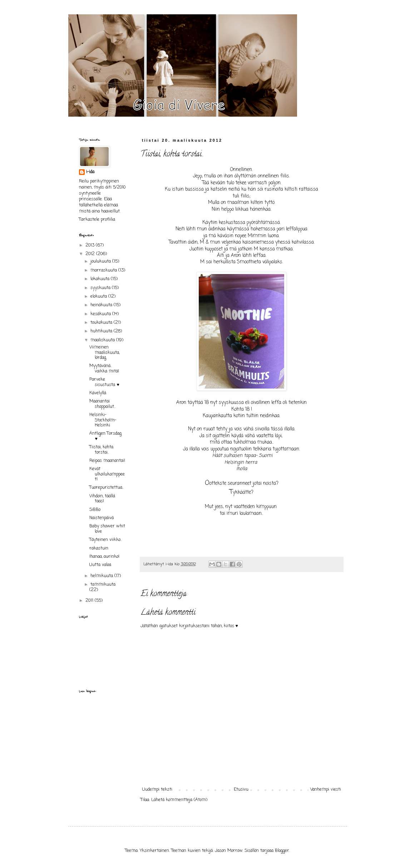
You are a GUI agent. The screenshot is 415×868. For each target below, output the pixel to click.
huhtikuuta (102, 331)
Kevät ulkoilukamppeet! (107, 474)
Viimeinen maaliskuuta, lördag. (104, 353)
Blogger (282, 851)
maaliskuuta (103, 340)
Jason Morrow (229, 851)
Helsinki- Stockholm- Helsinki (103, 420)
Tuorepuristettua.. (107, 488)
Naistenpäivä (102, 518)
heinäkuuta (102, 305)
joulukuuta (101, 262)
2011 (90, 601)
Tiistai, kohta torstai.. (101, 450)
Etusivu (241, 790)
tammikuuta (103, 585)
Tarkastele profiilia (97, 220)
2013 (91, 245)
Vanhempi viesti (326, 790)
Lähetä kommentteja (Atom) (179, 800)
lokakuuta (101, 279)
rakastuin (99, 548)
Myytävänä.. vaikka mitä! (104, 369)
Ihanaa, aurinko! (104, 557)
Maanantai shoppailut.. (102, 404)
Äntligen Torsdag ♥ (105, 436)
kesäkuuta (101, 314)
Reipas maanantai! (107, 461)
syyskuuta (101, 288)
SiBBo (95, 510)
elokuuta (99, 297)
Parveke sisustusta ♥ (104, 382)
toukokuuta (102, 323)
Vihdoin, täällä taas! (102, 499)
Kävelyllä (98, 393)
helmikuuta (102, 576)
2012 (91, 254)
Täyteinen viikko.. (106, 540)
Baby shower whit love (107, 529)
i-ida (90, 172)
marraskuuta (104, 270)
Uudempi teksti (157, 790)
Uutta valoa (100, 565)
